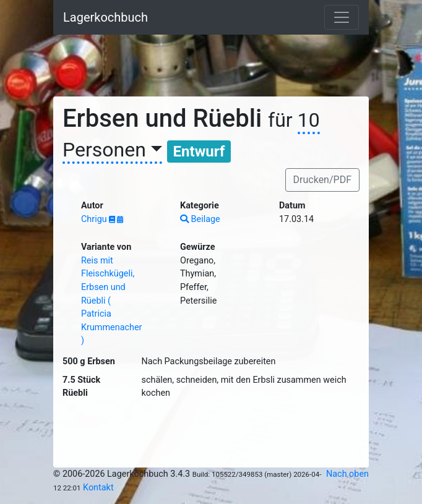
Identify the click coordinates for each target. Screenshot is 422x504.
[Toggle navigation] (342, 17)
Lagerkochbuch (105, 17)
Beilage (200, 219)
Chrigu (95, 219)
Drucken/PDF (322, 180)
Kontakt (98, 488)
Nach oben (347, 474)
